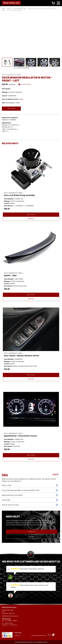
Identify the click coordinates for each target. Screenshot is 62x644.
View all (55, 474)
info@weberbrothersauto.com (10, 616)
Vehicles (9, 9)
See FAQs (32, 537)
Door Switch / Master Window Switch (21, 354)
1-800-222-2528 (8, 623)
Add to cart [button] (31, 215)
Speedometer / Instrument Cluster (20, 435)
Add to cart (11, 109)
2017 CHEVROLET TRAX (20, 9)
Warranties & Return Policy (39, 636)
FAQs (5, 475)
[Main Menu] (58, 3)
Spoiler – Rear (14, 274)
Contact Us (32, 532)
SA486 (21, 99)
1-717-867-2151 (13, 625)
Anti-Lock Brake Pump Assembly (19, 194)
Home (4, 9)
